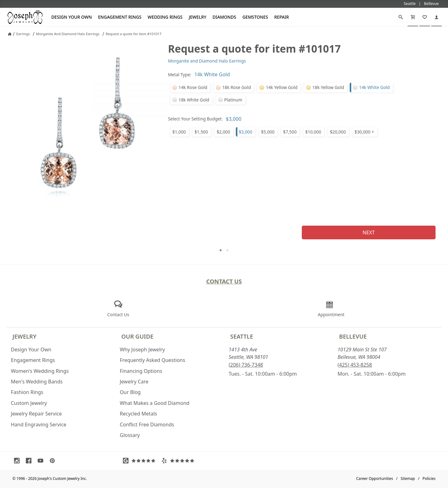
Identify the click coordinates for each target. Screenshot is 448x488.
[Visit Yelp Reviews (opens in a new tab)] (179, 461)
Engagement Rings (120, 17)
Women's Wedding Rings (40, 371)
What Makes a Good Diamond (155, 403)
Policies (429, 479)
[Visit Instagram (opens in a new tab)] (18, 461)
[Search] (401, 17)
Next (369, 232)
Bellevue (353, 336)
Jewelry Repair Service (36, 414)
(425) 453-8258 (355, 365)
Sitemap (408, 479)
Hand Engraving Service (39, 425)
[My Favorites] (425, 17)
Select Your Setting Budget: (195, 119)
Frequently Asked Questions (152, 360)
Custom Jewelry (29, 403)
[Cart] (413, 17)
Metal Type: (180, 75)
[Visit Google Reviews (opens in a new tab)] (141, 461)
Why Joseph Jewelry (142, 350)
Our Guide (137, 336)
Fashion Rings (27, 392)
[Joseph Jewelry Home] (10, 34)
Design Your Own (72, 17)
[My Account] (436, 17)
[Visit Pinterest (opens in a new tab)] (54, 461)
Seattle (242, 336)
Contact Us (224, 281)
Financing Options (141, 371)
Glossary (130, 435)
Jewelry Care (134, 382)
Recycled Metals (138, 414)
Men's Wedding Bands (37, 382)
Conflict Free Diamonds (147, 425)
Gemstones (255, 17)
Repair (282, 17)
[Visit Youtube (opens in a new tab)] (42, 461)
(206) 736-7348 (246, 365)
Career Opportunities (375, 479)
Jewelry (198, 17)
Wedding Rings (165, 17)
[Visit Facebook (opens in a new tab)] (30, 461)
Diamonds (224, 17)
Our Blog (130, 392)
